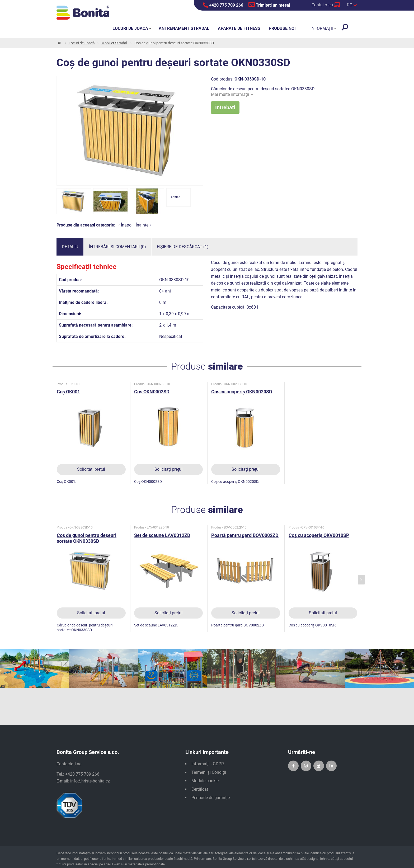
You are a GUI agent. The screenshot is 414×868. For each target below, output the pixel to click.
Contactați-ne (69, 764)
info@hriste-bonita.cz (90, 781)
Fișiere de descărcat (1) (183, 247)
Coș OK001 (68, 392)
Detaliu (70, 247)
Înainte (143, 225)
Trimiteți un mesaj (269, 4)
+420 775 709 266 (223, 5)
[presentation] (361, 580)
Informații (322, 28)
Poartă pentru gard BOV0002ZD (245, 535)
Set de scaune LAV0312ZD (162, 535)
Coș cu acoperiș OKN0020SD (242, 392)
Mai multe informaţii (232, 94)
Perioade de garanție (211, 798)
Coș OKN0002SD (152, 392)
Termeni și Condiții (209, 772)
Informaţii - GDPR (208, 764)
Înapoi (125, 225)
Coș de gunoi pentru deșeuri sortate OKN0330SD (87, 538)
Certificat (200, 789)
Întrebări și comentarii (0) (117, 247)
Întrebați (225, 107)
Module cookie (205, 781)
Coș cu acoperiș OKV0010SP (319, 535)
